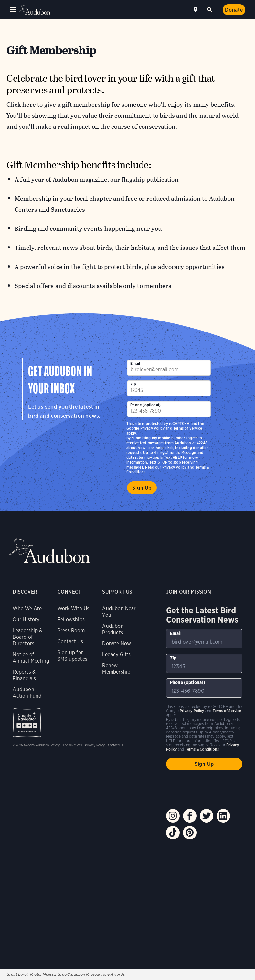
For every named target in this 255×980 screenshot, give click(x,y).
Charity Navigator (27, 723)
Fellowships (71, 620)
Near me (196, 10)
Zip (133, 384)
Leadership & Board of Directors (27, 637)
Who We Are (27, 609)
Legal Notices (72, 745)
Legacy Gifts (116, 654)
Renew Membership (116, 669)
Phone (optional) (145, 405)
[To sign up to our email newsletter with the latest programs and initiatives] (169, 368)
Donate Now (117, 643)
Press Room (71, 631)
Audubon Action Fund (27, 693)
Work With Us (73, 609)
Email (135, 363)
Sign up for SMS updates (72, 656)
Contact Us (70, 642)
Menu (13, 10)
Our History (26, 620)
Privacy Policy (175, 467)
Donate (234, 10)
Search (211, 9)
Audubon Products (113, 629)
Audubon (36, 10)
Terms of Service (188, 428)
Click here (21, 105)
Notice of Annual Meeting (31, 658)
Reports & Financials (24, 675)
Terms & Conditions (202, 749)
